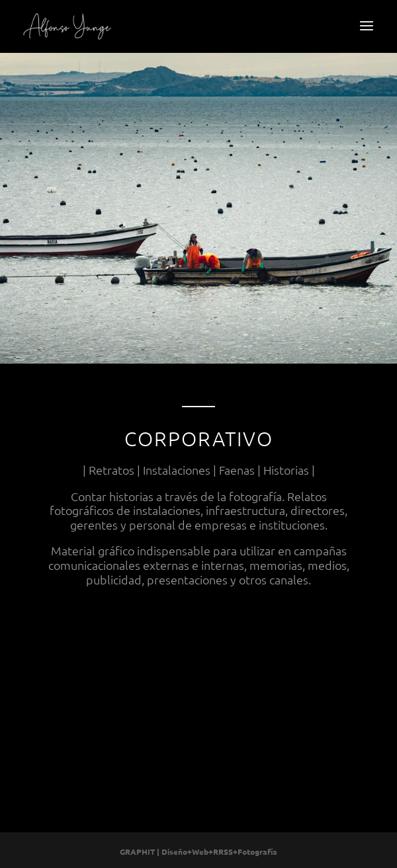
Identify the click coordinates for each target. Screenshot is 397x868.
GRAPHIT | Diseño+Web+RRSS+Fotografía (198, 851)
